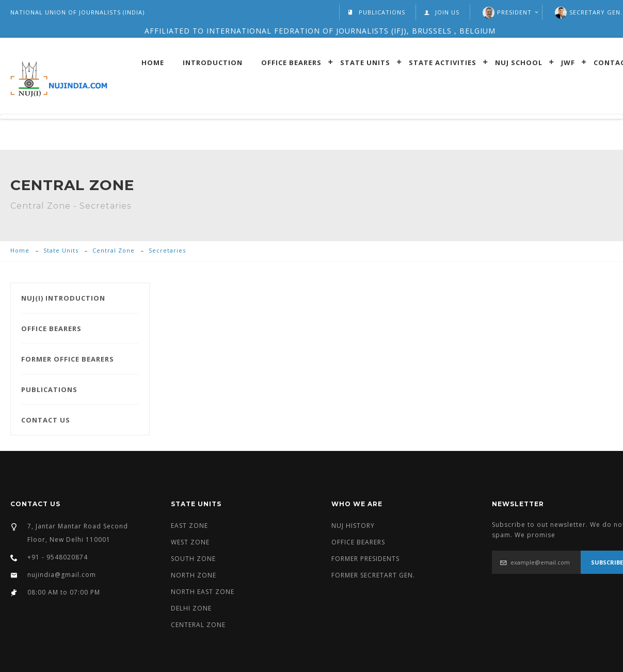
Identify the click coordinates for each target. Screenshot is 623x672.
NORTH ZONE (194, 575)
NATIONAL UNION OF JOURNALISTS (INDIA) (77, 12)
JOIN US (442, 12)
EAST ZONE (189, 526)
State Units (365, 62)
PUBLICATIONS (376, 12)
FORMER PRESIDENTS (365, 559)
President (514, 12)
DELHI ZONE (191, 608)
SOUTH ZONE (193, 559)
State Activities (443, 62)
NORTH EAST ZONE (203, 592)
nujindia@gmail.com (62, 575)
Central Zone (114, 250)
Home (153, 62)
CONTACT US (46, 420)
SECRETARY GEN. (596, 12)
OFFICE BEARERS (51, 329)
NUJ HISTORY (353, 526)
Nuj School (519, 62)
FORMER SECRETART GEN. (373, 575)
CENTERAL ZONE (198, 625)
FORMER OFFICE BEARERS (68, 359)
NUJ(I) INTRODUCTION (63, 298)
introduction (213, 62)
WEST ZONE (190, 542)
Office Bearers (291, 62)
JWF (568, 62)
